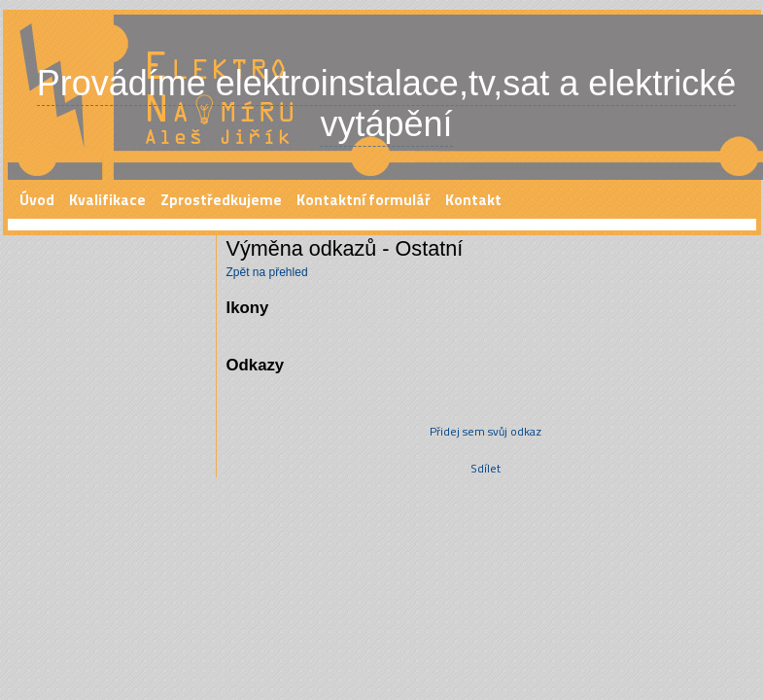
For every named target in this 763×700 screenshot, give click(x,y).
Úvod (37, 199)
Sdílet (486, 468)
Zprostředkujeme (221, 199)
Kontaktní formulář (364, 199)
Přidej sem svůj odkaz (486, 431)
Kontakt (473, 199)
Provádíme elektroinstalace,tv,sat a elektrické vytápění (387, 104)
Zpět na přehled (267, 272)
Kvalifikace (107, 199)
